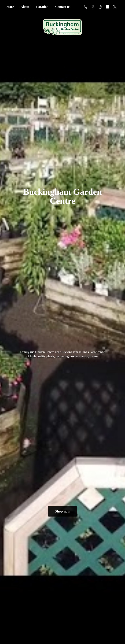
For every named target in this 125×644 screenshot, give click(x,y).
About (25, 7)
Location (42, 7)
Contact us (63, 7)
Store (10, 7)
